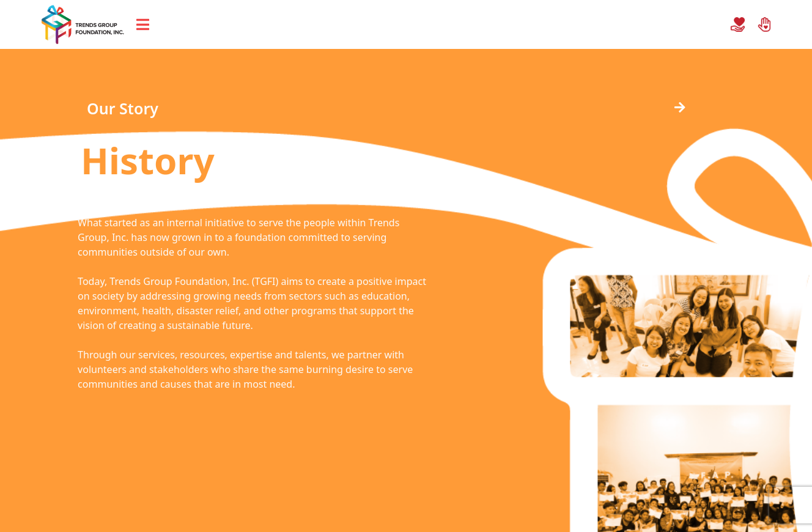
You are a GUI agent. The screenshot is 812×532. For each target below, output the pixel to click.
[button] (110, 109)
